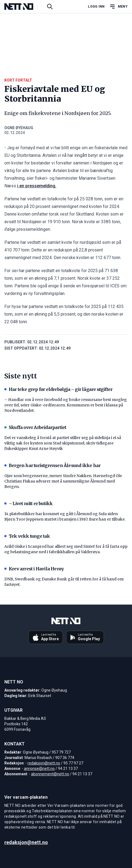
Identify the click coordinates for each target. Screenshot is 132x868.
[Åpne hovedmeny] (118, 7)
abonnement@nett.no (50, 774)
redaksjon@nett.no (44, 763)
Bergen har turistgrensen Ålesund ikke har (52, 465)
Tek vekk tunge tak (27, 536)
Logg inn (96, 7)
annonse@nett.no (39, 769)
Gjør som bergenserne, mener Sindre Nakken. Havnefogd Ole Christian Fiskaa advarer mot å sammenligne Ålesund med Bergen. (63, 481)
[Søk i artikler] (50, 7)
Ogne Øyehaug (19, 128)
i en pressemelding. (37, 186)
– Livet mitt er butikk (28, 503)
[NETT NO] (23, 7)
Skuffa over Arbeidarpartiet (35, 427)
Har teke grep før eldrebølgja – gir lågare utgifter (58, 389)
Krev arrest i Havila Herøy (34, 569)
